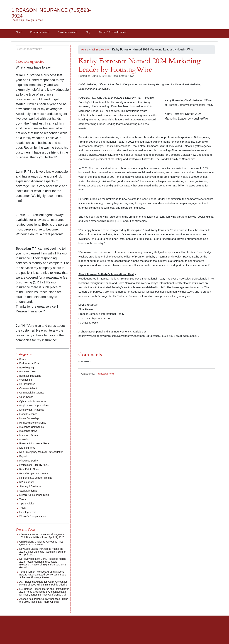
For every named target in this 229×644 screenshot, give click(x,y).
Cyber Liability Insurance (35, 402)
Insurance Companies (33, 428)
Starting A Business (32, 490)
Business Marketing (32, 377)
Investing (25, 441)
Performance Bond (31, 364)
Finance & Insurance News (36, 445)
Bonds (23, 360)
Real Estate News (106, 375)
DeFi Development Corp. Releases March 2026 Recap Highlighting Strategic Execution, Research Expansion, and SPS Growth (41, 570)
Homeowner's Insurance (35, 424)
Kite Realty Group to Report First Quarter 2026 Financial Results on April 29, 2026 (41, 541)
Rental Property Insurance (36, 477)
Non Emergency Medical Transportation (35, 455)
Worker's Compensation (35, 520)
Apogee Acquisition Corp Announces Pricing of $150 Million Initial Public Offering (42, 617)
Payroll (24, 460)
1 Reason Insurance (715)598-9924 (44, 13)
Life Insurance (28, 449)
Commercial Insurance (34, 394)
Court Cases (27, 398)
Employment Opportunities (36, 407)
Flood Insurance (30, 415)
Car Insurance (28, 385)
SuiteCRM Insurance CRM (36, 499)
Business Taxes (29, 373)
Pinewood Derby (30, 465)
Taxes (23, 503)
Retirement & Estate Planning (38, 482)
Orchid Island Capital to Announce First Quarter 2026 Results (44, 550)
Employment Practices (34, 411)
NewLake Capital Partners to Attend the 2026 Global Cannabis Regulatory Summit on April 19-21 (43, 559)
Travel (23, 512)
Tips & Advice (28, 508)
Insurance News (30, 432)
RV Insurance (28, 486)
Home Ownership (30, 420)
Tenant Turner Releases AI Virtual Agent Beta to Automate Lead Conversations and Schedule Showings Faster (41, 583)
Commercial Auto (30, 389)
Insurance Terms (30, 436)
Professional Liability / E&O (37, 469)
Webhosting (27, 381)
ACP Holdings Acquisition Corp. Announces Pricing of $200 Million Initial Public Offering (41, 594)
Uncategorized (29, 516)
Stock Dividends (30, 495)
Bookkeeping (28, 369)
